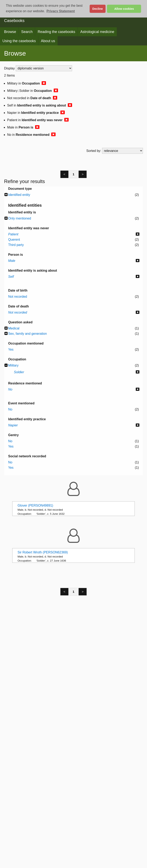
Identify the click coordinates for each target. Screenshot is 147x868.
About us (48, 41)
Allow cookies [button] (124, 9)
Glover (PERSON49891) (35, 505)
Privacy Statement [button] (61, 11)
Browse (10, 32)
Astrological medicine (97, 32)
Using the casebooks (19, 41)
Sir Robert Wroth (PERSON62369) (43, 552)
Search (27, 32)
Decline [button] (97, 9)
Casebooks (14, 21)
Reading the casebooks (56, 32)
